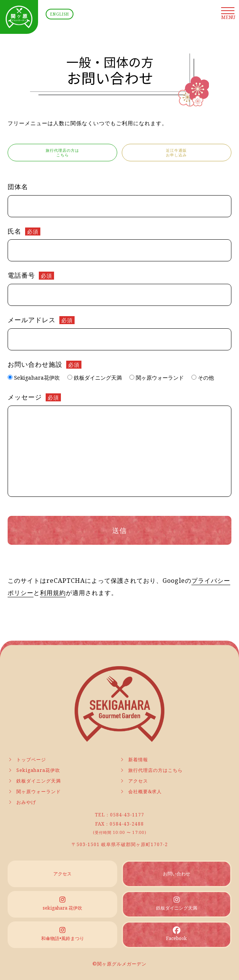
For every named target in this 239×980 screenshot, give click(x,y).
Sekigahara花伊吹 (34, 770)
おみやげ (22, 802)
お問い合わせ (177, 874)
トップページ (27, 760)
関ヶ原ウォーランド (34, 791)
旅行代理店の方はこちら (151, 770)
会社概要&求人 (141, 791)
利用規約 (53, 593)
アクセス (134, 781)
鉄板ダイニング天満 (34, 781)
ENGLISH (60, 14)
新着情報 (134, 760)
